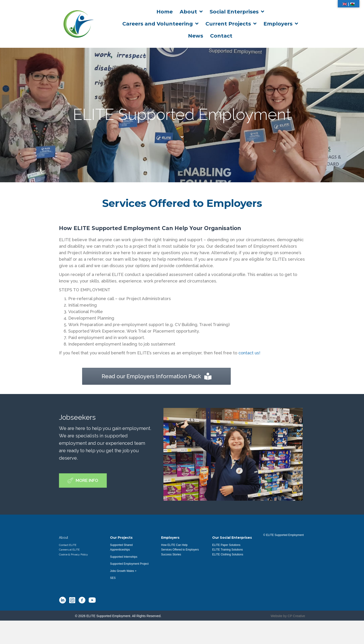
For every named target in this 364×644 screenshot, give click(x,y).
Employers (170, 538)
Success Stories (171, 554)
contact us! (249, 353)
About (63, 538)
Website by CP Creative (288, 616)
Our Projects (121, 538)
